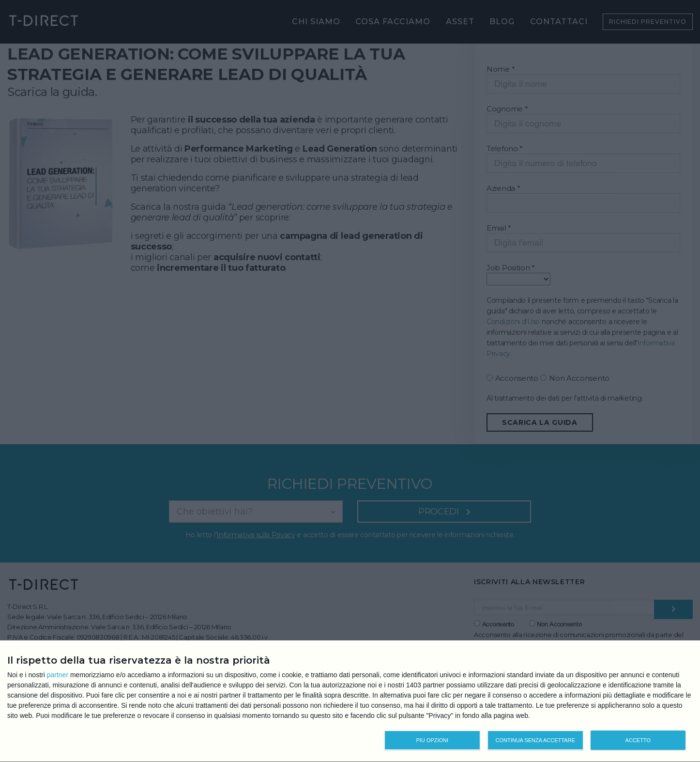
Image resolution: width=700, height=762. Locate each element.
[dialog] (350, 701)
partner (58, 675)
